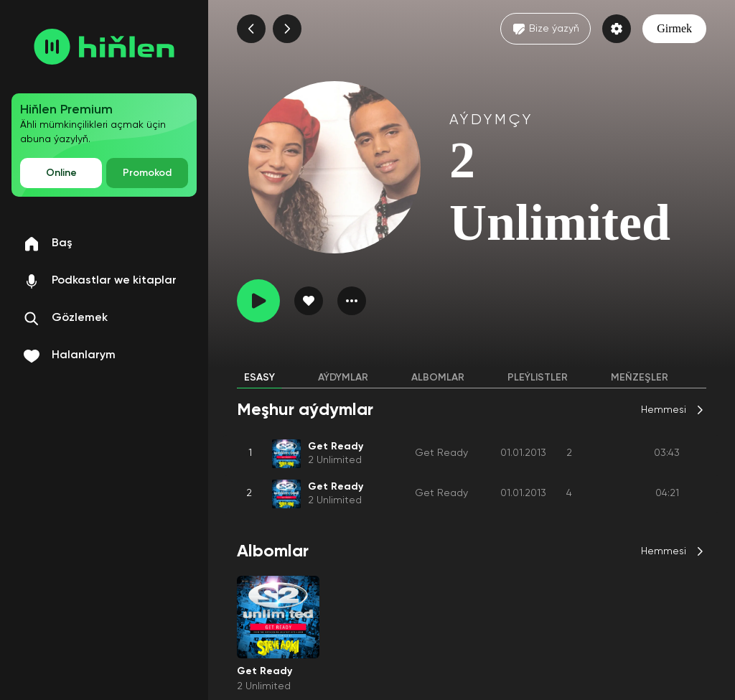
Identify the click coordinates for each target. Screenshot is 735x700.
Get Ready (441, 453)
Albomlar (438, 378)
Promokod (147, 173)
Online (61, 173)
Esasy (259, 378)
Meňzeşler (640, 378)
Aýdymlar (343, 378)
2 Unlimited (335, 460)
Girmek (674, 28)
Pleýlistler (538, 378)
